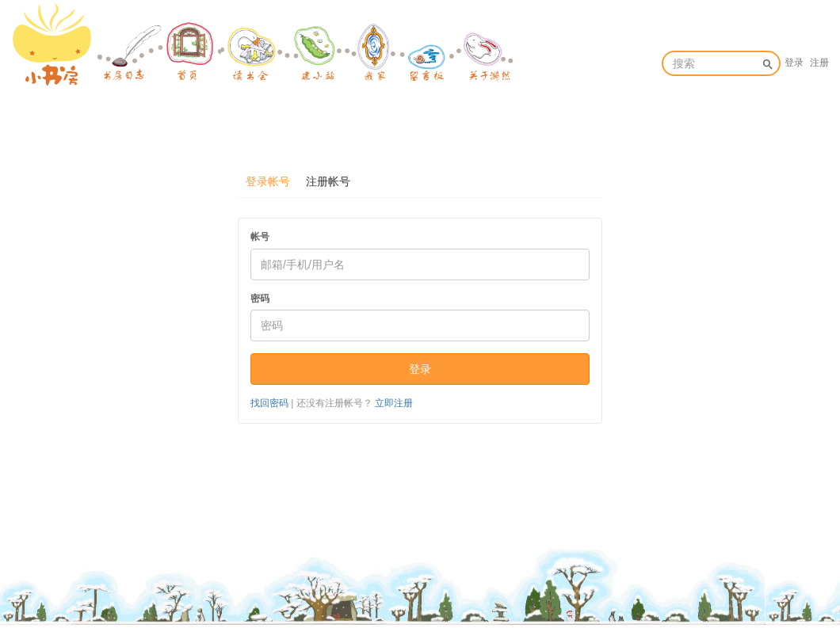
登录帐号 (268, 181)
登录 (794, 63)
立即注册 (394, 403)
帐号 (260, 237)
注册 (819, 63)
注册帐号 (328, 181)
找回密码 (269, 403)
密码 (260, 299)
